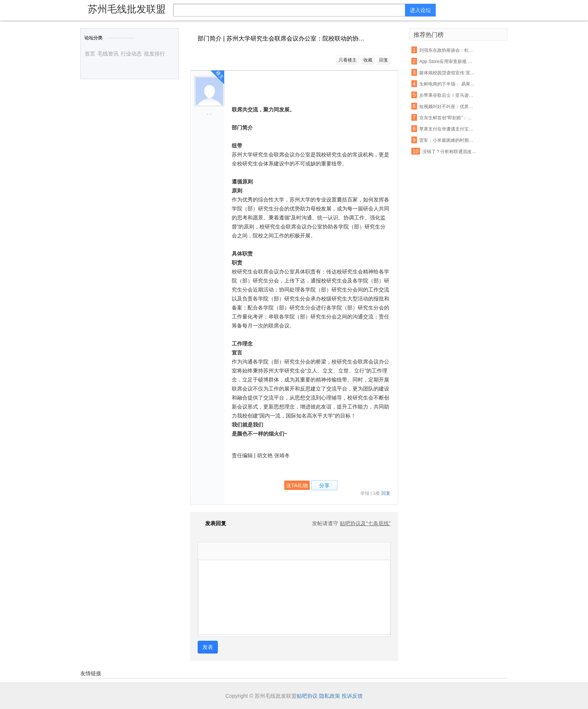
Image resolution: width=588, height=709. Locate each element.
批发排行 (154, 54)
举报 (365, 493)
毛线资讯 (108, 54)
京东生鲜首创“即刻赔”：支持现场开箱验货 (448, 118)
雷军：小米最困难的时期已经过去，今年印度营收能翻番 (448, 140)
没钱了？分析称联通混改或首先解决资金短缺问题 (451, 152)
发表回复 (212, 523)
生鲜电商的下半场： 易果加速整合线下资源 (448, 84)
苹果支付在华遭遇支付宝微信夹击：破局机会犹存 (448, 129)
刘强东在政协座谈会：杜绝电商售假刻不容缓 (448, 50)
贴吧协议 (307, 696)
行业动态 (131, 54)
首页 (90, 54)
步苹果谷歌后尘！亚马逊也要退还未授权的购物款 (448, 95)
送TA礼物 (297, 485)
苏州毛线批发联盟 (127, 9)
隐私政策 (330, 696)
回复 (384, 60)
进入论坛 (420, 10)
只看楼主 (348, 60)
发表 (208, 647)
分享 (324, 485)
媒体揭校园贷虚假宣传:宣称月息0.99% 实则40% (448, 73)
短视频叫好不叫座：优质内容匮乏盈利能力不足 (448, 107)
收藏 (368, 60)
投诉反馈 (352, 696)
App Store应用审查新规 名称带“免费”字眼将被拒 (448, 62)
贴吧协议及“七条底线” (365, 523)
